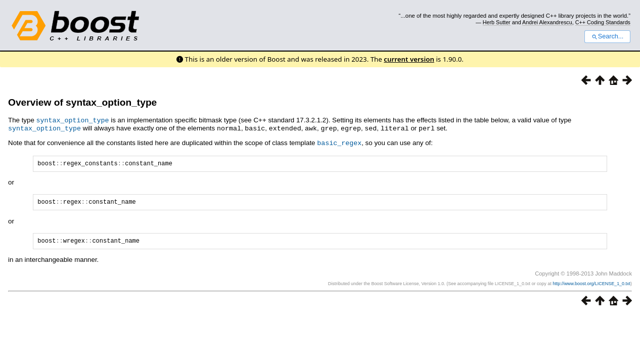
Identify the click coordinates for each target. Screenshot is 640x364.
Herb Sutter (497, 22)
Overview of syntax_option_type (82, 102)
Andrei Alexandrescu (547, 22)
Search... (607, 36)
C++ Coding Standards (603, 22)
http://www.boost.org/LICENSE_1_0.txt (591, 287)
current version (409, 59)
